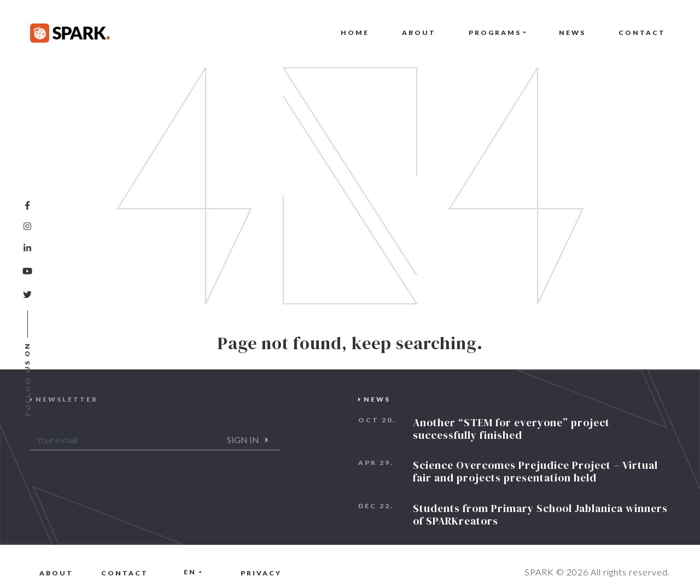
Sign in (248, 440)
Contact (642, 33)
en (190, 572)
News (572, 33)
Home (355, 33)
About (419, 33)
